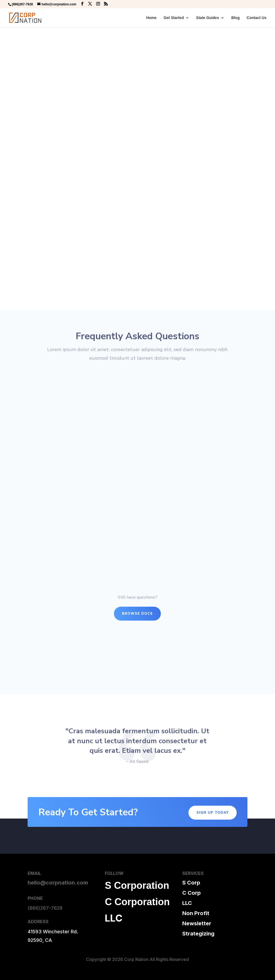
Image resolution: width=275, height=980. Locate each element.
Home (151, 18)
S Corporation (137, 885)
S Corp (191, 883)
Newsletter (197, 923)
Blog (235, 18)
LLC (114, 918)
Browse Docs (137, 614)
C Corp (192, 893)
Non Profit (196, 913)
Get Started (174, 18)
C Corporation (137, 902)
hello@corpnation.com (58, 883)
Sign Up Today (213, 813)
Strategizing (198, 934)
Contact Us (257, 18)
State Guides (208, 18)
